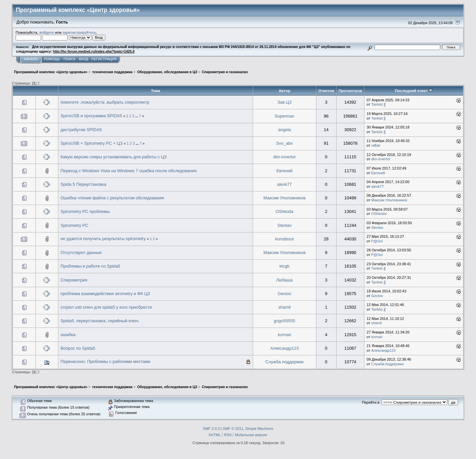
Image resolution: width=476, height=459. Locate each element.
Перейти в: (371, 402)
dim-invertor (285, 157)
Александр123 (285, 348)
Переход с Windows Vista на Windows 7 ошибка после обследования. (129, 171)
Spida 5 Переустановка (83, 184)
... (137, 116)
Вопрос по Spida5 (78, 348)
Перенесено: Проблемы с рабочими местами (106, 361)
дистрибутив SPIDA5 (81, 130)
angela (284, 130)
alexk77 (285, 184)
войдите (47, 32)
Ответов (326, 91)
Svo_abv (285, 143)
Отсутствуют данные (81, 253)
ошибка (68, 335)
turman (285, 335)
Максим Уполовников (284, 198)
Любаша (285, 280)
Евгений (285, 171)
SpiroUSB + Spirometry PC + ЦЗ (92, 143)
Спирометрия (74, 280)
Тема (156, 91)
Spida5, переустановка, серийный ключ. (100, 321)
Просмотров (350, 91)
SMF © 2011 (233, 429)
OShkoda (285, 211)
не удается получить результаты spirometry (103, 239)
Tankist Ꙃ (378, 104)
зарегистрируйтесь (79, 32)
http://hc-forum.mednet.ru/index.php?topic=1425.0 (94, 51)
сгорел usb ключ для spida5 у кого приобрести (106, 307)
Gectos (284, 294)
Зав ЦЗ (284, 102)
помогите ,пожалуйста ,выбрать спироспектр (105, 102)
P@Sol (377, 241)
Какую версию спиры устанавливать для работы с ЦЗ (114, 157)
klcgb (285, 266)
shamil (284, 307)
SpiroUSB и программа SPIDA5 (91, 116)
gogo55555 (285, 321)
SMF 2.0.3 (211, 429)
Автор (284, 91)
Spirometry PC (75, 225)
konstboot (285, 239)
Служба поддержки (284, 362)
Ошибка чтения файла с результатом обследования (112, 198)
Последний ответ (414, 91)
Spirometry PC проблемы (85, 211)
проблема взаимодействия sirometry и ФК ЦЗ (105, 294)
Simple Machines (259, 429)
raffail (376, 145)
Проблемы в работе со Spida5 (90, 266)
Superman (285, 116)
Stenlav (284, 225)
